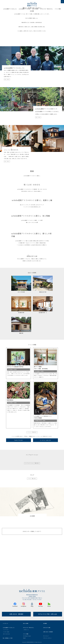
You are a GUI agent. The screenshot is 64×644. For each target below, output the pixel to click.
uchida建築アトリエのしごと (10, 9)
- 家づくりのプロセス (6, 633)
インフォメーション (27, 635)
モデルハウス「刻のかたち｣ (46, 9)
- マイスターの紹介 (6, 631)
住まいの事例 (35, 9)
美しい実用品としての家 (8, 637)
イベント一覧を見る (32, 473)
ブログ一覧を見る (32, 519)
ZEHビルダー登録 (47, 627)
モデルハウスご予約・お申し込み (48, 613)
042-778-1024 (19, 481)
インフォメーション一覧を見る (32, 504)
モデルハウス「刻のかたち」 (29, 627)
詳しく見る (7, 120)
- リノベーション (6, 629)
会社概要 (32, 11)
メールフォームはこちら (45, 481)
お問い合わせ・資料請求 (16, 613)
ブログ (24, 637)
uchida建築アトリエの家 (25, 9)
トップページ (5, 622)
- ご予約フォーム (26, 629)
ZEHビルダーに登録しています (32, 572)
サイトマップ (46, 635)
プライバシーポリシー (48, 637)
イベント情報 (58, 9)
